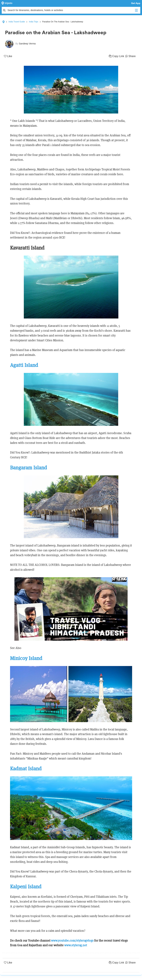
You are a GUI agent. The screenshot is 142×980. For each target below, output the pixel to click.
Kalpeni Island (26, 887)
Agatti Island (24, 365)
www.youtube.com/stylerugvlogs (72, 941)
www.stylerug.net (76, 945)
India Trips (33, 22)
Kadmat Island (26, 769)
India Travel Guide (17, 22)
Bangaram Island (29, 468)
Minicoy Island (26, 658)
